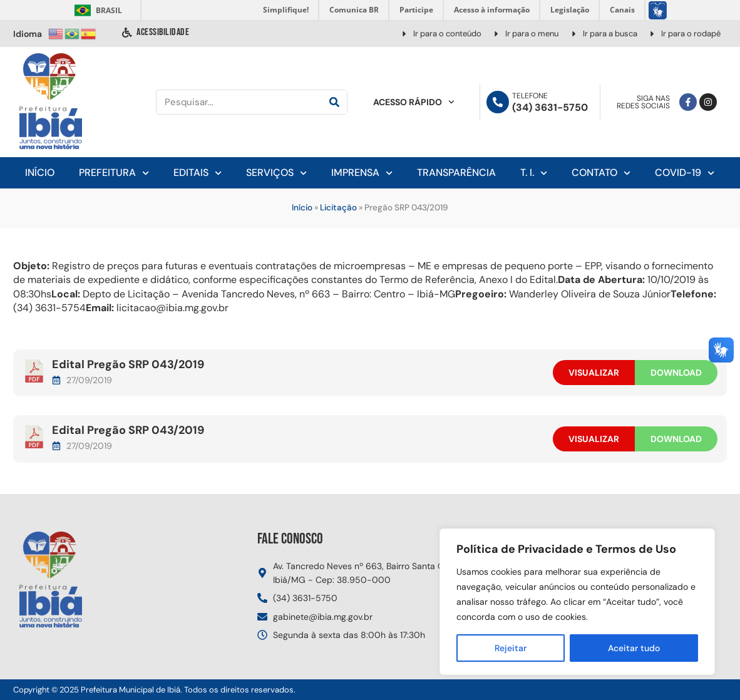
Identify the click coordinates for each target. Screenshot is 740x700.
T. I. (534, 173)
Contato (601, 173)
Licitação (338, 208)
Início (40, 172)
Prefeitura (114, 173)
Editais (198, 173)
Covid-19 (685, 173)
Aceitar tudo (634, 648)
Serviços (276, 173)
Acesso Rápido (414, 102)
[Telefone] (498, 102)
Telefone (530, 96)
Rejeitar (511, 648)
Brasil (96, 10)
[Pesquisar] (334, 102)
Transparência (456, 172)
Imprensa (362, 173)
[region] (577, 602)
